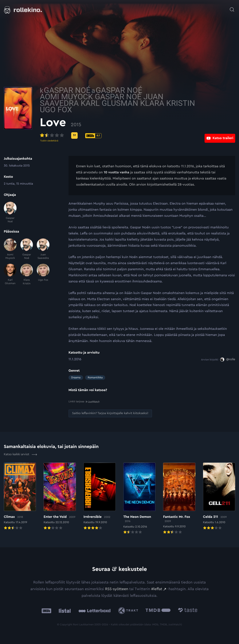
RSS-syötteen (117, 589)
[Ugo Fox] (43, 275)
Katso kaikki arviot (20, 454)
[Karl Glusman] (10, 275)
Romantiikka (95, 378)
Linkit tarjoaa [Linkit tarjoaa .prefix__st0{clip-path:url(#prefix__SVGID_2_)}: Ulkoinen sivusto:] (84, 402)
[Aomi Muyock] (10, 249)
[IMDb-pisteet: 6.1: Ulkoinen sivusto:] (122, 136)
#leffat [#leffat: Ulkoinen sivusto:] (157, 589)
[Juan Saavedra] (43, 249)
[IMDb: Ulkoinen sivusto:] (46, 611)
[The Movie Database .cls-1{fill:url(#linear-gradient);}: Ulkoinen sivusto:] (158, 611)
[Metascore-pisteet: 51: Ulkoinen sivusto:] (103, 135)
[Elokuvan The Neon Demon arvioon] (139, 499)
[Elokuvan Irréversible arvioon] (100, 496)
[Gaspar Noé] (10, 212)
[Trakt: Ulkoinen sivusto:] (129, 610)
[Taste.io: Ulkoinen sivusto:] (188, 611)
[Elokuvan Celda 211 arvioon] (219, 496)
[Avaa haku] (232, 8)
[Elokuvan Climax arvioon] (20, 496)
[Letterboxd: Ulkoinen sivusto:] (94, 611)
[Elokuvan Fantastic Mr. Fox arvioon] (179, 499)
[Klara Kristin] (27, 275)
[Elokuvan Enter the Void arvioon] (60, 496)
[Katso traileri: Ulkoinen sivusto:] (220, 135)
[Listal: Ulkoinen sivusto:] (64, 611)
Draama (76, 378)
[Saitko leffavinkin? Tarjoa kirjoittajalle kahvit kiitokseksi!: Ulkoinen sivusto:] (110, 413)
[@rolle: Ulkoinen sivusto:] (228, 359)
